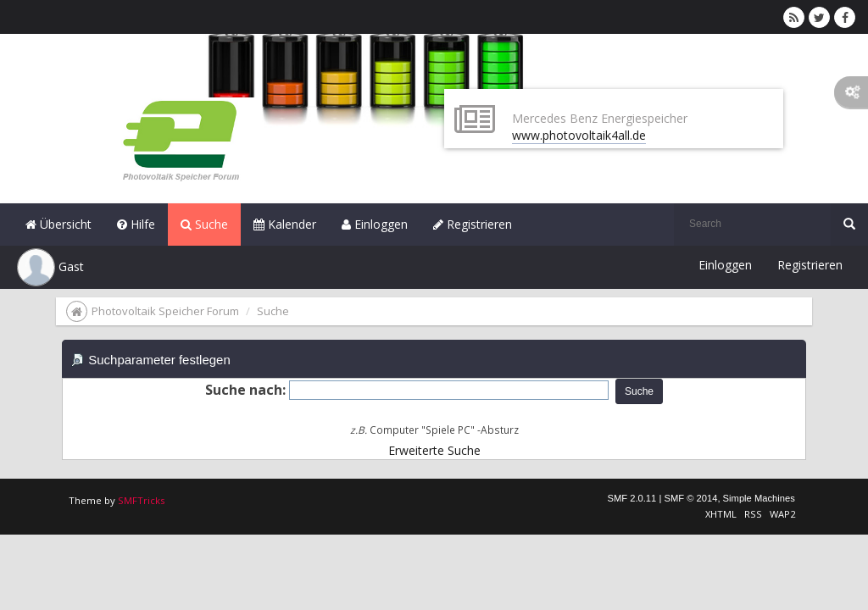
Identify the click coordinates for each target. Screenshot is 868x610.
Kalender (285, 224)
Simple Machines (759, 498)
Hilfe (136, 224)
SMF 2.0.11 (632, 498)
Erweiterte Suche (434, 450)
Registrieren (473, 224)
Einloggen (375, 224)
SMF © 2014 (690, 498)
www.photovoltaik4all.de (579, 135)
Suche (204, 224)
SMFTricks (141, 500)
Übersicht (58, 224)
